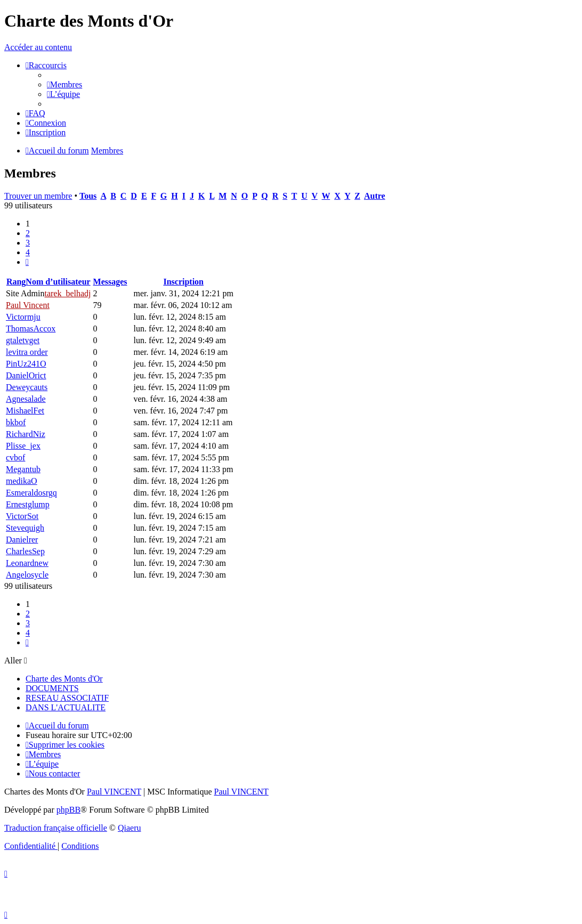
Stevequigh (25, 528)
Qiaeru (130, 828)
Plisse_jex (23, 446)
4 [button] (28, 252)
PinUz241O (26, 364)
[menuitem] (64, 84)
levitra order (27, 352)
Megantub (23, 469)
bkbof (16, 422)
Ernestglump (28, 504)
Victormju (23, 317)
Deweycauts (27, 387)
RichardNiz (26, 434)
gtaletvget (23, 340)
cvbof (15, 457)
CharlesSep (25, 551)
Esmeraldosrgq (31, 493)
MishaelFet (25, 411)
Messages (110, 282)
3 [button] (28, 243)
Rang (16, 282)
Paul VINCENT (114, 792)
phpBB (68, 810)
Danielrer (22, 540)
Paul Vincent (28, 305)
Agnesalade (26, 399)
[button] (27, 262)
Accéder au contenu (38, 47)
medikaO (22, 481)
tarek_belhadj (67, 293)
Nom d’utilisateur (58, 282)
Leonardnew (27, 563)
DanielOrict (26, 375)
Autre (375, 196)
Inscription (183, 282)
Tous (88, 196)
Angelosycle (27, 575)
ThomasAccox (31, 329)
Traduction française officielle (56, 828)
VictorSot (22, 516)
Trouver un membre (38, 196)
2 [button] (28, 233)
